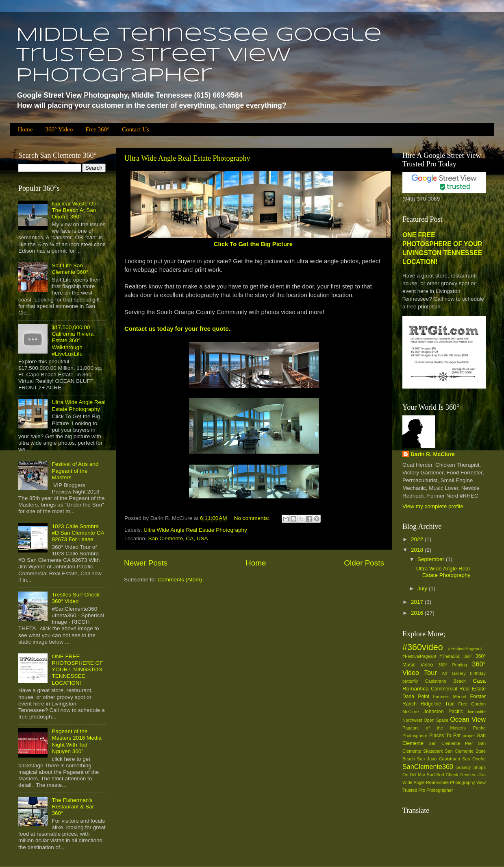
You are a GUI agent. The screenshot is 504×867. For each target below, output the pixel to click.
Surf (431, 775)
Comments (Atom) (180, 580)
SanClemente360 (428, 767)
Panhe (479, 728)
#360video (423, 647)
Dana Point (416, 697)
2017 (418, 602)
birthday (478, 673)
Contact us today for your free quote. (177, 329)
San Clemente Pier (451, 743)
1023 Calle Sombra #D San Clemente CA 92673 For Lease (78, 533)
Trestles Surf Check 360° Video (76, 598)
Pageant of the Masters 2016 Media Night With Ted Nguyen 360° (76, 741)
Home (25, 129)
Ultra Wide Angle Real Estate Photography (187, 158)
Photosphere (415, 736)
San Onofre (474, 759)
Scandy (463, 767)
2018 (418, 550)
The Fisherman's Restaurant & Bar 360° (73, 807)
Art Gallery (454, 673)
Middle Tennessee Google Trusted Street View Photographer (199, 56)
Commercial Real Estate (458, 689)
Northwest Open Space (425, 720)
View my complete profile (433, 506)
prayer (469, 736)
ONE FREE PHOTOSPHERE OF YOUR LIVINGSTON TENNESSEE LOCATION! (77, 670)
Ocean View (468, 719)
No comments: (253, 518)
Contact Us (136, 129)
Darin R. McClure (433, 454)
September (432, 559)
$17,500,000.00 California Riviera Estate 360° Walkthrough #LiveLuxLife (73, 341)
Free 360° (97, 129)
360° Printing (453, 665)
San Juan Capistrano (439, 759)
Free (463, 704)
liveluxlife (477, 712)
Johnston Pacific (443, 712)
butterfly (410, 681)
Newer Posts (146, 563)
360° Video (59, 129)
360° (468, 656)
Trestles (467, 775)
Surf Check (447, 775)
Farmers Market (450, 697)
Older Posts (364, 563)
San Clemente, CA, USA (178, 538)
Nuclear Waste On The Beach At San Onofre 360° (74, 210)
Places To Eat (445, 736)
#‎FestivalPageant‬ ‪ (467, 649)
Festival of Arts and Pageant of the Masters (75, 471)
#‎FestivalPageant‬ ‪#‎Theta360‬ (431, 656)
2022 (418, 539)
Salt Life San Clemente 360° (70, 269)
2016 (418, 613)
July (423, 589)
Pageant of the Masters (434, 728)
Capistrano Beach (445, 681)
